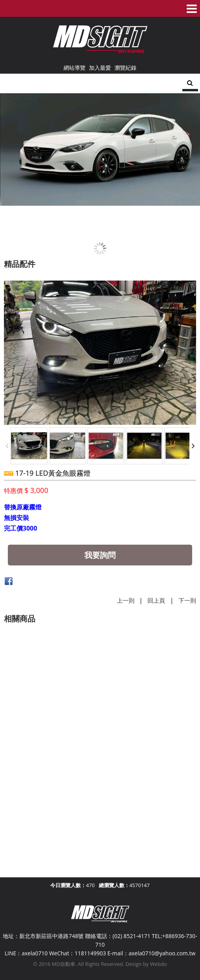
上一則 (126, 600)
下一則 (187, 600)
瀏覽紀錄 (125, 68)
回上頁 (156, 600)
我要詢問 (100, 555)
